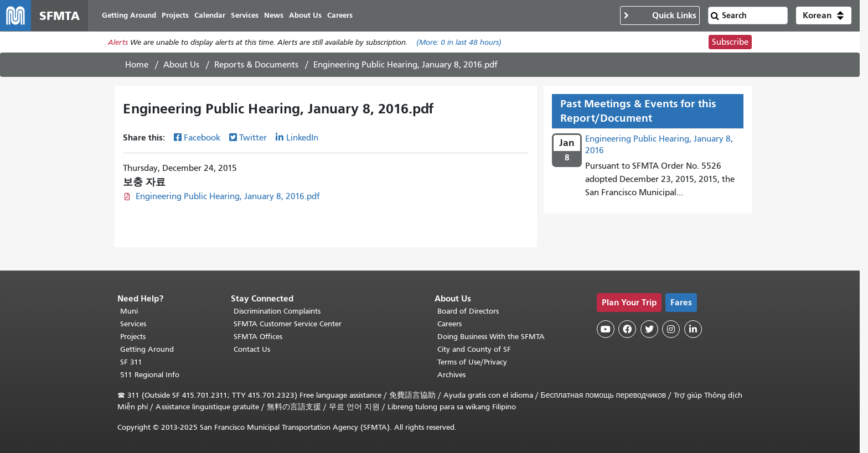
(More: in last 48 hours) (459, 42)
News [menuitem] (274, 15)
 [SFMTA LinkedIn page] (693, 329)
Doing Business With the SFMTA (491, 337)
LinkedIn (302, 138)
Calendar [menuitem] (210, 15)
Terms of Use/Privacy (472, 362)
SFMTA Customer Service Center (288, 324)
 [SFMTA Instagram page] (671, 329)
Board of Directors (468, 311)
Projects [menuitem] (175, 15)
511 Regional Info (150, 375)
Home (137, 65)
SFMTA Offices (258, 337)
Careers (449, 324)
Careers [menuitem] (340, 15)
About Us (181, 65)
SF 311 (131, 362)
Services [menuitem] (245, 15)
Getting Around (147, 349)
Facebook (202, 138)
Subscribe (730, 42)
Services (133, 324)
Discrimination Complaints (277, 311)
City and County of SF (474, 349)
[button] (824, 15)
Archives (451, 375)
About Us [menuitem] (305, 15)
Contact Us (252, 349)
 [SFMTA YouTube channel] (606, 329)
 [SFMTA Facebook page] (627, 329)
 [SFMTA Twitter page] (649, 329)
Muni (129, 311)
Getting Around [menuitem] (129, 15)
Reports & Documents (256, 65)
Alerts (118, 42)
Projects (133, 337)
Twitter (253, 138)
